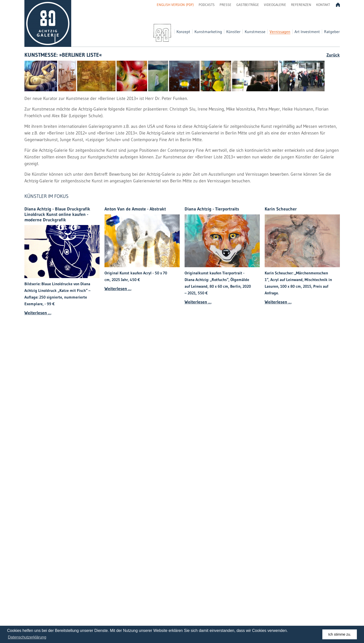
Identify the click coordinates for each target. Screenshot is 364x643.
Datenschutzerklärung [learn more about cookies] (27, 637)
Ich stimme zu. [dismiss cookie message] (340, 634)
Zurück (333, 55)
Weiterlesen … (38, 313)
